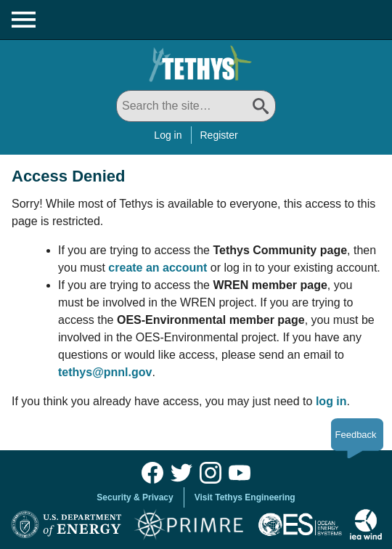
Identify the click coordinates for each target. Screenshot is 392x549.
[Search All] (196, 106)
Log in (168, 135)
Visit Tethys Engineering (245, 497)
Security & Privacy (135, 497)
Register (219, 135)
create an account (158, 268)
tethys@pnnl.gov (105, 372)
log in (331, 401)
